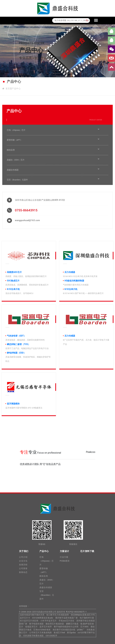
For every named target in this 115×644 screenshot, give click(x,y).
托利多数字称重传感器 (33, 636)
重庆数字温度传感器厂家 (67, 618)
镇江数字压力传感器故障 (58, 615)
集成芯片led (59, 633)
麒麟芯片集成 (72, 624)
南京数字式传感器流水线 (64, 630)
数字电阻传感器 (36, 624)
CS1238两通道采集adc (43, 618)
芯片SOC (84, 627)
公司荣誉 (23, 568)
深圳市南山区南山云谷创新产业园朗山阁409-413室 (40, 200)
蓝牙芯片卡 (25, 618)
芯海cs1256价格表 (42, 630)
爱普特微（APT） (15, 140)
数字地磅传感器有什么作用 (66, 627)
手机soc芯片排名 (66, 621)
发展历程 (23, 565)
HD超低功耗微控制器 (74, 281)
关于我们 (24, 551)
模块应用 (11, 150)
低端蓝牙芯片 (31, 627)
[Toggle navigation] (96, 20)
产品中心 (16, 89)
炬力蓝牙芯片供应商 (29, 621)
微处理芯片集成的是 (55, 624)
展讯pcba (71, 633)
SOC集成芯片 (13, 281)
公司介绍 (23, 557)
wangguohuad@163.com (28, 220)
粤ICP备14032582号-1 (76, 612)
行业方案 (64, 557)
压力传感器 (70, 272)
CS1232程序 (51, 636)
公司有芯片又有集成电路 (41, 633)
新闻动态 (23, 572)
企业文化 (23, 561)
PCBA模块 (65, 561)
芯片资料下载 (87, 551)
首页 (8, 89)
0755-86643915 (26, 210)
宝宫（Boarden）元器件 (17, 180)
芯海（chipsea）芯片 (16, 130)
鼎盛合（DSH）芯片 (16, 160)
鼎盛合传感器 (13, 170)
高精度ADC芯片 (14, 272)
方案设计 (65, 551)
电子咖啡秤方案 (87, 618)
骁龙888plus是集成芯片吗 (83, 615)
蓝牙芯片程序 (46, 627)
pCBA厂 (81, 630)
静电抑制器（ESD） (16, 353)
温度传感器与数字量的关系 (32, 615)
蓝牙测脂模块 (13, 404)
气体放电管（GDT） (16, 336)
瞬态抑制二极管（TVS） (19, 344)
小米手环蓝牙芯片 (49, 621)
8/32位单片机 (13, 289)
